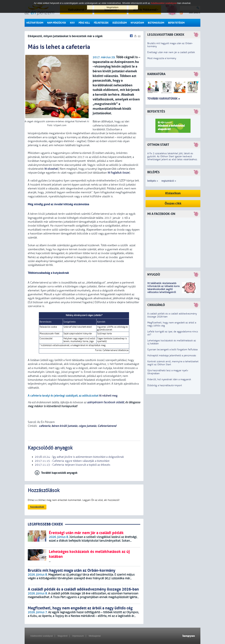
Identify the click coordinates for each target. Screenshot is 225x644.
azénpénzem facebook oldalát (105, 402)
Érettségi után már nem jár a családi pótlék (171, 52)
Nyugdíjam (137, 23)
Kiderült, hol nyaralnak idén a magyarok (169, 379)
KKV (72, 23)
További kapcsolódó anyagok (59, 473)
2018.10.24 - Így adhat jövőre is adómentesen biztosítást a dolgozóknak (79, 457)
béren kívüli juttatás (64, 426)
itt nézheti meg (108, 396)
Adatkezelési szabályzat (41, 636)
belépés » (153, 181)
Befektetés (156, 112)
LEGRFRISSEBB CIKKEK (45, 524)
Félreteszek (101, 23)
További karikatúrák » (164, 99)
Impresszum (78, 636)
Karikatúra (156, 74)
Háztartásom (35, 23)
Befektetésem (176, 23)
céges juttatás (87, 426)
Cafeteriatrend (107, 426)
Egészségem (120, 23)
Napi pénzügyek (57, 23)
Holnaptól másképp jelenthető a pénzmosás (172, 356)
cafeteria (45, 426)
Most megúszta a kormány (162, 58)
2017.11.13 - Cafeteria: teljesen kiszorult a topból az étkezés (73, 465)
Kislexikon (173, 193)
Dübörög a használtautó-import (165, 385)
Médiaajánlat (95, 636)
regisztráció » (169, 181)
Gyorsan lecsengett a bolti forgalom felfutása (172, 350)
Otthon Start (158, 145)
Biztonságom (156, 23)
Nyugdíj (154, 275)
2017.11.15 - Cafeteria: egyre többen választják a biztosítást (72, 461)
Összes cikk (173, 204)
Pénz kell (84, 23)
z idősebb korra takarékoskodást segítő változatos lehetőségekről (163, 289)
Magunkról (63, 636)
